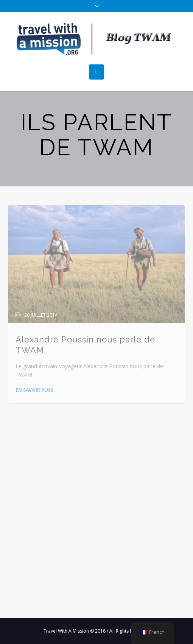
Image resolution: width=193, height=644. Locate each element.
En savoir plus (34, 390)
